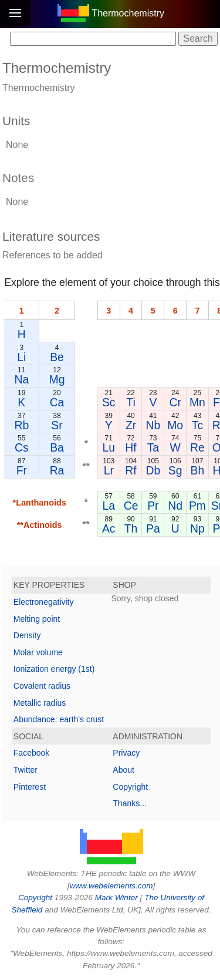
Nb (153, 425)
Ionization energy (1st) (54, 669)
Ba (57, 447)
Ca (57, 402)
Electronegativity (44, 602)
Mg (57, 379)
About (123, 770)
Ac (109, 528)
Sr (57, 425)
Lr (109, 470)
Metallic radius (40, 703)
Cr (175, 402)
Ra (57, 470)
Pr (153, 506)
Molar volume (38, 652)
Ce (131, 506)
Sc (109, 402)
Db (153, 470)
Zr (131, 425)
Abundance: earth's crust (59, 719)
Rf (131, 470)
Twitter (26, 770)
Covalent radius (42, 686)
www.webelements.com (111, 886)
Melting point (37, 619)
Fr (22, 470)
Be (57, 357)
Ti (131, 402)
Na (21, 379)
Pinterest (30, 787)
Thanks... (130, 803)
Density (27, 635)
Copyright (130, 787)
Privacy (126, 753)
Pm (197, 506)
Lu (109, 447)
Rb (21, 425)
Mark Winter (116, 898)
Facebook (31, 753)
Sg (175, 470)
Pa (153, 528)
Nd (175, 506)
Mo (175, 425)
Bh (198, 470)
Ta (153, 447)
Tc (197, 425)
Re (197, 447)
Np (197, 528)
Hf (131, 447)
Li (21, 357)
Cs (22, 447)
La (109, 506)
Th (131, 528)
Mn (197, 402)
